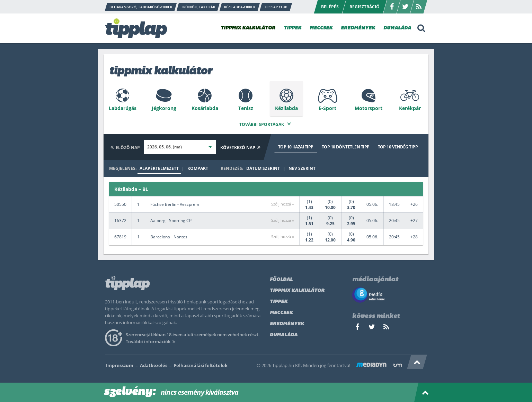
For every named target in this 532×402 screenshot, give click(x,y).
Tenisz (246, 108)
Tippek (279, 300)
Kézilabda (286, 108)
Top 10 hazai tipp (296, 145)
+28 (414, 236)
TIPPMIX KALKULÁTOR (248, 28)
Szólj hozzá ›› (283, 203)
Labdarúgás (123, 108)
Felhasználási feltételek (201, 364)
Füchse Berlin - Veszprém (175, 203)
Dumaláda (284, 334)
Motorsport (369, 108)
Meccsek (281, 312)
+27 (414, 220)
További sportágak (266, 123)
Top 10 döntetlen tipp (346, 145)
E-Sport (327, 108)
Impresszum (120, 364)
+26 (414, 203)
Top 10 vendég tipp (398, 145)
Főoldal (281, 278)
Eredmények (287, 323)
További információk (152, 340)
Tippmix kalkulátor (297, 289)
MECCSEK (321, 28)
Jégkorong (164, 108)
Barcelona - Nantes (169, 236)
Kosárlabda (205, 108)
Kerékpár (410, 108)
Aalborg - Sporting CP (171, 220)
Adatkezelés (154, 364)
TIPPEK (292, 28)
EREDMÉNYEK (358, 28)
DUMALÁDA (397, 28)
